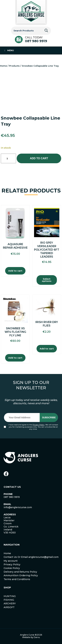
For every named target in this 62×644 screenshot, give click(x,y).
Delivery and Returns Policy (20, 572)
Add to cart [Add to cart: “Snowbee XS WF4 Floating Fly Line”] (15, 358)
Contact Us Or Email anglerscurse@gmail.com (31, 557)
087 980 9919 (36, 41)
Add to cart (39, 158)
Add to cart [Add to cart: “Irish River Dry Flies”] (47, 349)
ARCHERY (10, 603)
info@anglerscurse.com (18, 507)
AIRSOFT (9, 607)
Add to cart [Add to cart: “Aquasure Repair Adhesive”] (15, 271)
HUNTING (10, 596)
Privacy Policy (39, 425)
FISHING (9, 600)
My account (11, 561)
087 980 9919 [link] (12, 497)
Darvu (37, 637)
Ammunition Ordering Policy (21, 575)
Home (3, 66)
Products (14, 66)
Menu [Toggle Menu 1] (9, 50)
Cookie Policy (12, 568)
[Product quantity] (8, 158)
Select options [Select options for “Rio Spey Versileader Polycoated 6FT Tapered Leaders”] (47, 280)
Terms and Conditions (17, 579)
